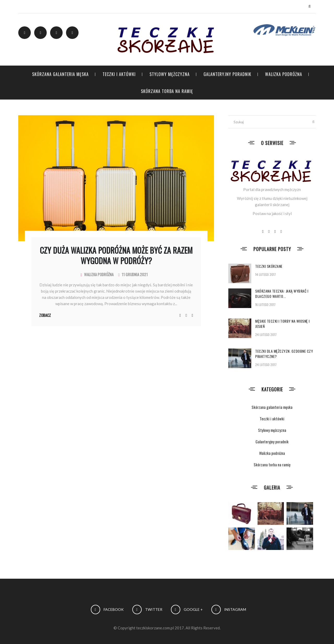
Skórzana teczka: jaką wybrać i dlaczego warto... (282, 294)
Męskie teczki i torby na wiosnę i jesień (282, 324)
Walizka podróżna (284, 74)
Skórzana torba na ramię (167, 91)
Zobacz (45, 315)
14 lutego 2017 (266, 274)
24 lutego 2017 (266, 335)
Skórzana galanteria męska (60, 74)
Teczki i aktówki (119, 74)
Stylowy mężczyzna (170, 74)
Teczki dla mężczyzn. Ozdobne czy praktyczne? (284, 354)
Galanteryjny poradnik (227, 74)
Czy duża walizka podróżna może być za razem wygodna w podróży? (116, 255)
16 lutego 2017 (265, 304)
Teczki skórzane (269, 266)
